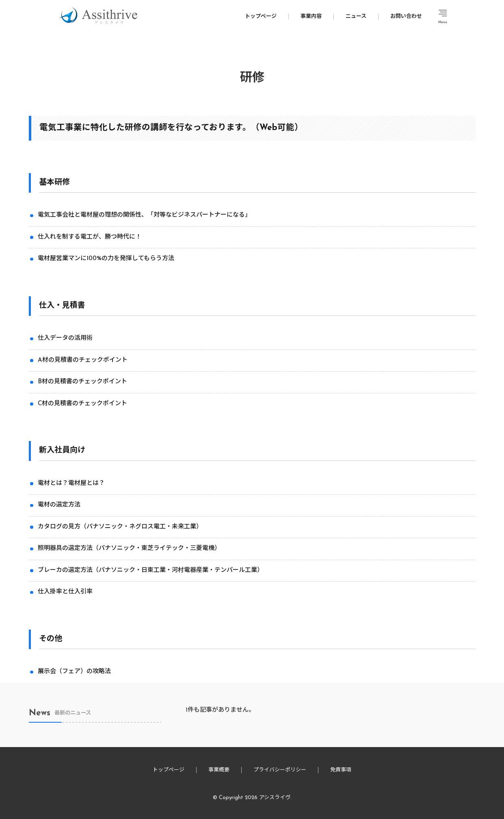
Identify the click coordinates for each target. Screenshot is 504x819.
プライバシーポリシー (280, 770)
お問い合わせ (406, 16)
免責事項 (341, 770)
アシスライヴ (275, 798)
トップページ (261, 16)
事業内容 (311, 16)
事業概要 (219, 770)
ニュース (356, 16)
